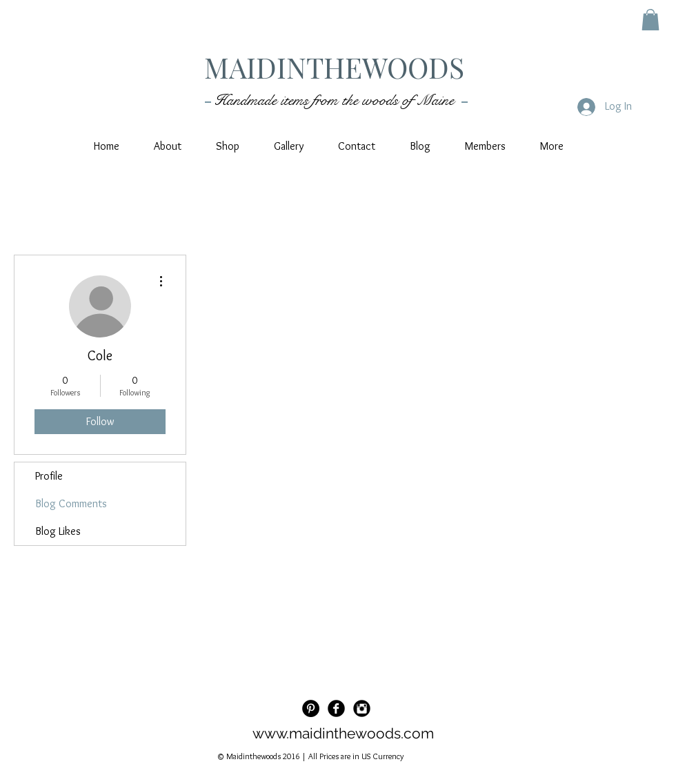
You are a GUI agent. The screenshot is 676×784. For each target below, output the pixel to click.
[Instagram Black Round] (362, 708)
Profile (49, 476)
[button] (650, 20)
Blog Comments (71, 503)
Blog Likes (58, 531)
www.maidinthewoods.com (343, 733)
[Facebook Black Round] (336, 708)
